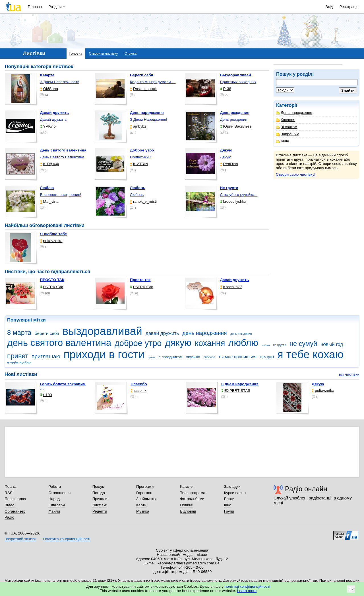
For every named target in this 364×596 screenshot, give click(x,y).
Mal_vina (49, 201)
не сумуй (303, 344)
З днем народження (240, 384)
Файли (54, 511)
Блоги (229, 499)
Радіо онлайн (306, 489)
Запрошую (288, 134)
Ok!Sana (49, 89)
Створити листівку (104, 54)
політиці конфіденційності (247, 586)
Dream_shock (143, 89)
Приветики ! (140, 157)
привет (18, 356)
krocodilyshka (233, 201)
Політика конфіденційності (67, 539)
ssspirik (138, 391)
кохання (210, 343)
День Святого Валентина (62, 157)
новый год (332, 344)
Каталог (187, 487)
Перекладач (15, 499)
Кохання (286, 120)
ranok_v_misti (143, 201)
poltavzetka (51, 241)
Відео (10, 505)
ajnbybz (138, 126)
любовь (266, 345)
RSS (9, 493)
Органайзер (15, 511)
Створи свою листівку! (296, 174)
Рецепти (100, 511)
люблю (243, 343)
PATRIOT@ (52, 287)
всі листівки (349, 374)
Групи (229, 511)
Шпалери (56, 505)
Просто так (140, 280)
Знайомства (147, 499)
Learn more (247, 591)
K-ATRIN (139, 164)
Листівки (100, 505)
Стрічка (131, 54)
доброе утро (138, 343)
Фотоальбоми (192, 499)
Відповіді (188, 511)
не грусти (280, 345)
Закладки (232, 487)
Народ (54, 499)
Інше (283, 141)
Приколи (100, 499)
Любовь (137, 195)
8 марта (19, 333)
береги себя (47, 333)
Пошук (98, 487)
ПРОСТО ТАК (52, 280)
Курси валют (235, 493)
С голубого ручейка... (239, 195)
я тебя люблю (19, 363)
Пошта (10, 487)
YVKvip (48, 126)
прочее (152, 358)
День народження (294, 113)
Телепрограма (193, 493)
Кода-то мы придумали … (153, 82)
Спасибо (139, 384)
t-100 (46, 395)
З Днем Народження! (149, 119)
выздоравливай (102, 331)
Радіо (9, 517)
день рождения (241, 334)
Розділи (55, 7)
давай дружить (162, 333)
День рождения (234, 119)
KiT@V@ (50, 164)
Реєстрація (349, 7)
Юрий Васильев (236, 126)
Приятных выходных (238, 82)
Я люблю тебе (54, 234)
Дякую (226, 157)
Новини (187, 505)
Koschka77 (231, 287)
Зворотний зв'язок (20, 539)
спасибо (209, 357)
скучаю (193, 357)
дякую (178, 343)
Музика (143, 511)
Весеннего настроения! (61, 195)
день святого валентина (59, 343)
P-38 (226, 89)
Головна (35, 7)
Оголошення (59, 493)
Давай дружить (53, 119)
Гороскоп (144, 493)
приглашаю (46, 356)
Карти (141, 505)
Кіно (228, 505)
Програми (145, 487)
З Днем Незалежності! (60, 82)
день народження (205, 333)
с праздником (171, 357)
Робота (55, 487)
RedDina (229, 164)
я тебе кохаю (310, 354)
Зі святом (287, 127)
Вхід (329, 7)
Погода (99, 493)
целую (267, 357)
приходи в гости (104, 354)
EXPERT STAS (236, 391)
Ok (351, 589)
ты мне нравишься (237, 357)
